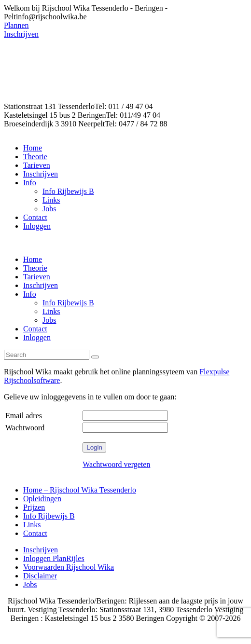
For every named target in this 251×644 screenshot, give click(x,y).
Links (32, 525)
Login (94, 447)
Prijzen (34, 507)
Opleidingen (42, 499)
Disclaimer (40, 576)
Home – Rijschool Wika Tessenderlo (80, 490)
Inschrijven (41, 550)
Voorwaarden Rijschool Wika (69, 567)
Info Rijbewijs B (49, 516)
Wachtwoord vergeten (116, 464)
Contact (35, 533)
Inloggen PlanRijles (54, 558)
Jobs (30, 584)
